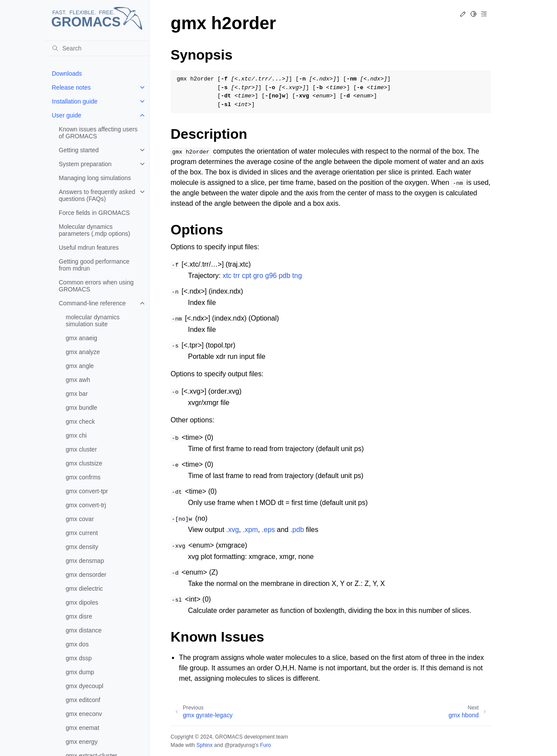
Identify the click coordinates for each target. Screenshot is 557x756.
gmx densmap (85, 561)
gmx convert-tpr (87, 491)
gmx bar (77, 394)
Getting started (79, 150)
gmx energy (82, 742)
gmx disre (79, 616)
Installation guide (75, 101)
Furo (265, 745)
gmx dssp (79, 658)
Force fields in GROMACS (94, 213)
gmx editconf (83, 700)
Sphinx (204, 745)
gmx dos (77, 644)
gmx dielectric (84, 589)
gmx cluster (81, 449)
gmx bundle (81, 408)
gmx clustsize (84, 463)
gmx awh (78, 380)
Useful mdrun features (89, 248)
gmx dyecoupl (84, 686)
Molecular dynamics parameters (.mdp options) (94, 230)
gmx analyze (83, 352)
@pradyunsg (240, 745)
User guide (67, 115)
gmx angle (80, 366)
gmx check (80, 421)
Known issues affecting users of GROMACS (98, 133)
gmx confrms (83, 477)
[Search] (97, 48)
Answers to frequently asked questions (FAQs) (97, 195)
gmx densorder (86, 575)
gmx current (82, 533)
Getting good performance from (94, 265)
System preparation (85, 164)
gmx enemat (82, 728)
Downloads (67, 74)
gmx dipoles (82, 602)
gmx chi (76, 435)
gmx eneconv (84, 714)
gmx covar (80, 519)
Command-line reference (92, 303)
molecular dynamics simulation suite (93, 321)
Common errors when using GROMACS (96, 286)
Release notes (71, 87)
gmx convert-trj (86, 505)
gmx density (82, 547)
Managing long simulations (95, 178)
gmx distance (84, 630)
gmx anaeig (81, 338)
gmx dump (80, 672)
